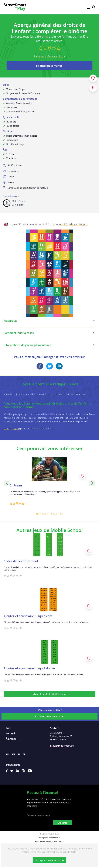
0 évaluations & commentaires (49, 56)
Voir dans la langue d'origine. (73, 224)
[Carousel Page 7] (51, 514)
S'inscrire (63, 823)
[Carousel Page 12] (62, 514)
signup (16, 428)
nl (25, 754)
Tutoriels (11, 734)
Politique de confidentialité (50, 838)
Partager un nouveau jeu (49, 716)
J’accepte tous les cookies (49, 860)
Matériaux (49, 321)
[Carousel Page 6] (48, 514)
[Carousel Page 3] (42, 514)
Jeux (8, 728)
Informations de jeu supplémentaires (49, 345)
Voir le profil (18, 205)
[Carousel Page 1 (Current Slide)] (37, 514)
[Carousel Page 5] (46, 514)
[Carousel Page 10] (57, 514)
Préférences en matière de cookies (49, 842)
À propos (11, 739)
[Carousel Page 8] (53, 514)
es (19, 754)
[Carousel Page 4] (44, 514)
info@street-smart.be (62, 746)
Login (6, 428)
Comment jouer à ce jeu (49, 333)
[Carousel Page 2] (39, 514)
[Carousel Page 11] (60, 514)
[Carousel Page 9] (55, 514)
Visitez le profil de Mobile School (49, 694)
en (13, 754)
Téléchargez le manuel (49, 66)
